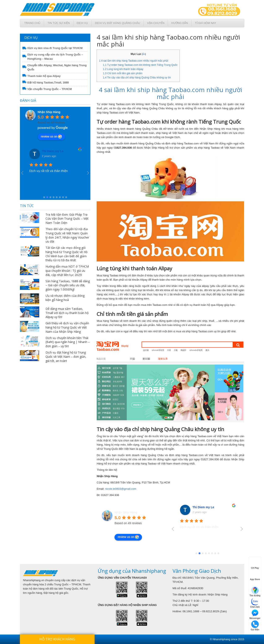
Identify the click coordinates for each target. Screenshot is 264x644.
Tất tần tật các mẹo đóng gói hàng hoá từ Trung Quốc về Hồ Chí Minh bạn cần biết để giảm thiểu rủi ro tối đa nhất (66, 254)
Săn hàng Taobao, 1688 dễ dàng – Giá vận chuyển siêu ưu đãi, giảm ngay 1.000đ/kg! (68, 285)
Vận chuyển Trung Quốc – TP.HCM (50, 89)
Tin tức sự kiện (59, 23)
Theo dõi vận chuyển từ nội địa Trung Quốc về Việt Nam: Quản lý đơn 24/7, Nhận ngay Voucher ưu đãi (67, 235)
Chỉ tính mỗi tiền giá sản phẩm (123, 73)
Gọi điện (255, 626)
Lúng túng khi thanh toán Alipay (123, 69)
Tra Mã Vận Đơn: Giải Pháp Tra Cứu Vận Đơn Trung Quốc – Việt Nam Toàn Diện (67, 219)
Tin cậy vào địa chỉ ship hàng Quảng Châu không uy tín (137, 78)
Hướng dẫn (180, 23)
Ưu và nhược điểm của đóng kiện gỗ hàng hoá (65, 298)
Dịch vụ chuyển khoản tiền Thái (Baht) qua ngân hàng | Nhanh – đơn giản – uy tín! (68, 342)
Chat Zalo (255, 603)
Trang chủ (33, 23)
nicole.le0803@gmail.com (121, 489)
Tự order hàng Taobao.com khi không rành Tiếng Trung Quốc (140, 65)
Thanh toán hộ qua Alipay (44, 76)
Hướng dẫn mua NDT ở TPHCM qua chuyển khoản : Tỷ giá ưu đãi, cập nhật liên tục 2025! (67, 271)
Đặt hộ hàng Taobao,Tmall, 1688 (48, 82)
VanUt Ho (48, 151)
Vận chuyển (156, 23)
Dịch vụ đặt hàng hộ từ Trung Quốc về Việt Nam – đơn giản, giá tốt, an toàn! (66, 357)
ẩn (144, 54)
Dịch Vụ (82, 23)
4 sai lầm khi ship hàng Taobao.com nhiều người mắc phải (134, 61)
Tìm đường (255, 592)
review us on (51, 137)
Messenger (255, 614)
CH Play (255, 564)
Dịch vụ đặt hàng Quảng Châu (118, 23)
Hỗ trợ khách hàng (57, 639)
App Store (255, 576)
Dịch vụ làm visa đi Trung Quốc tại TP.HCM (55, 48)
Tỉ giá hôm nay (206, 23)
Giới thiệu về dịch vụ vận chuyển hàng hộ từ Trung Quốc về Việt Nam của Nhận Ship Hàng (67, 327)
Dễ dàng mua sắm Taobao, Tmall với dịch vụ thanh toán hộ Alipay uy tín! (67, 313)
